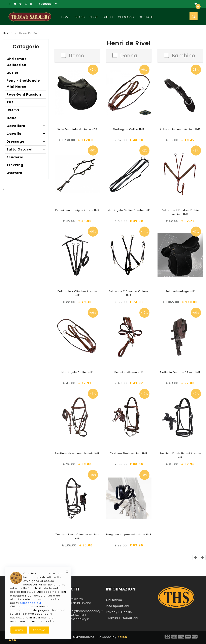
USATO (13, 110)
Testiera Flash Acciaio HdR (129, 453)
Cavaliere (26, 126)
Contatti (146, 17)
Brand (80, 17)
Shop (94, 17)
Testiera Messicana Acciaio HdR (77, 453)
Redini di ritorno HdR (129, 372)
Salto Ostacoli (26, 149)
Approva (39, 630)
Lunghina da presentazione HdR (129, 534)
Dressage (26, 142)
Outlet (108, 17)
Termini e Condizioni (122, 618)
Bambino (183, 55)
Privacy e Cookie (119, 612)
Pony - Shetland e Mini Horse (23, 84)
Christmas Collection (16, 62)
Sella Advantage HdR (180, 291)
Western (26, 173)
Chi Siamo (126, 17)
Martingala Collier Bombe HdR (129, 210)
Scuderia (26, 157)
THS (10, 102)
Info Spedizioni (118, 606)
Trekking (26, 165)
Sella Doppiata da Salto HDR (77, 129)
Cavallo (26, 134)
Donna (129, 55)
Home (66, 17)
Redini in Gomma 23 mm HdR (180, 372)
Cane (26, 118)
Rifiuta (19, 630)
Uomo (77, 55)
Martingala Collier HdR (129, 129)
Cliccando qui (31, 603)
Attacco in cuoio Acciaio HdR (180, 129)
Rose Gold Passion (24, 94)
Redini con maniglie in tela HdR (77, 210)
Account (48, 4)
